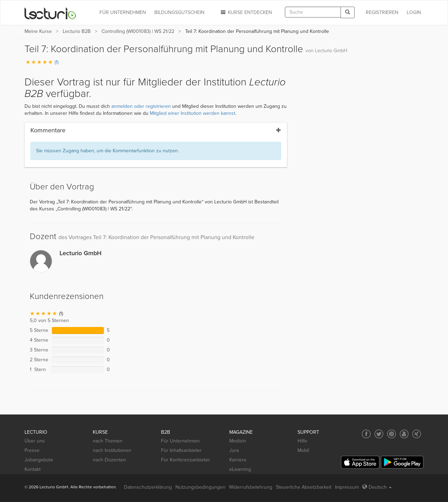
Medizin (238, 441)
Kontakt (33, 469)
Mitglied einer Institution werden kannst (192, 113)
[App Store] (360, 462)
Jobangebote (39, 460)
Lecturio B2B (77, 31)
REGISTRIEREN (382, 12)
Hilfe (302, 441)
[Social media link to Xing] (417, 434)
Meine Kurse (38, 31)
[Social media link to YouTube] (404, 434)
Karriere (238, 460)
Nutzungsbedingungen (200, 487)
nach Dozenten (109, 460)
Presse (32, 450)
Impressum (347, 487)
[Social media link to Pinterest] (391, 434)
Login (414, 12)
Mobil (303, 450)
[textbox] (313, 12)
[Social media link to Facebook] (366, 434)
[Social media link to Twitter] (379, 434)
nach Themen (108, 441)
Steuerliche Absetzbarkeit (304, 487)
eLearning (240, 469)
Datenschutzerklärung (148, 487)
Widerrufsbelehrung (251, 487)
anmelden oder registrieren (141, 106)
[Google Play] (402, 462)
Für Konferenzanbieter (185, 460)
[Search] (348, 12)
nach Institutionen (112, 450)
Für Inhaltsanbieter (181, 450)
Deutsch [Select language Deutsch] (377, 487)
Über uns (35, 441)
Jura (234, 450)
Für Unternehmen (180, 441)
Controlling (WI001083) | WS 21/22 (138, 31)
